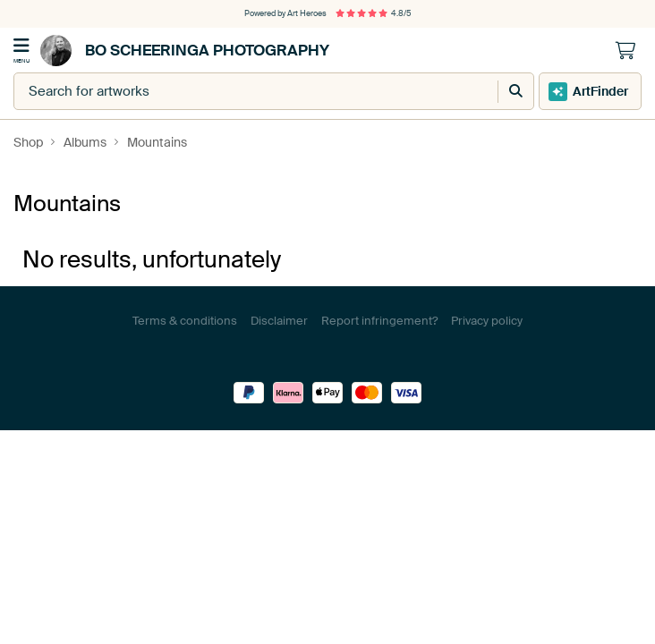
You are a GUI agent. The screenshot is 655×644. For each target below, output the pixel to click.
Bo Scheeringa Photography (185, 51)
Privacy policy (487, 321)
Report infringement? (379, 321)
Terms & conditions (185, 321)
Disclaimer (279, 321)
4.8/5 (373, 13)
